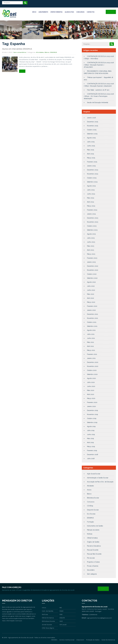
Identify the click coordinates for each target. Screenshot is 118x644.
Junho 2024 (91, 194)
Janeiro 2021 (91, 358)
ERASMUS (53, 52)
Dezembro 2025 (93, 122)
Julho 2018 (91, 459)
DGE (61, 614)
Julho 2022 (91, 286)
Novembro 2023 (93, 222)
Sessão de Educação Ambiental (98, 103)
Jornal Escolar (47, 625)
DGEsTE (62, 618)
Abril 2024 (91, 202)
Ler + (22, 71)
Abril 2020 (91, 394)
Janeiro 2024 (91, 214)
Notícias (90, 534)
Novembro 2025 (93, 126)
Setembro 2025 (92, 134)
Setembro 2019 (92, 422)
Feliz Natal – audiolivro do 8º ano (98, 90)
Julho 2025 (91, 142)
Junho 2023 (91, 242)
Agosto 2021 (91, 330)
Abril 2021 (90, 346)
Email (103, 589)
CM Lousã (63, 625)
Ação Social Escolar (94, 474)
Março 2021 (91, 350)
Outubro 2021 (92, 322)
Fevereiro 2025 (92, 162)
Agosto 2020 (91, 378)
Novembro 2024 (93, 174)
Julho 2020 (91, 382)
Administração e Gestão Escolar (98, 478)
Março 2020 (91, 398)
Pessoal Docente (93, 550)
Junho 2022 (91, 290)
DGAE (61, 611)
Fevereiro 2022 (92, 306)
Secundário (91, 570)
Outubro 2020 (92, 370)
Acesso (111, 12)
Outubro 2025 (92, 130)
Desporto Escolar (93, 510)
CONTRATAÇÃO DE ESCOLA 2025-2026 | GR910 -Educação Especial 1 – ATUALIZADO (99, 65)
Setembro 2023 (92, 230)
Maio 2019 (90, 438)
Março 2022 (91, 302)
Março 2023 (91, 254)
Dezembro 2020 (93, 362)
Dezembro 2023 (93, 218)
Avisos (89, 490)
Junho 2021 (91, 338)
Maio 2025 (91, 150)
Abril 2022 (91, 298)
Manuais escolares (93, 530)
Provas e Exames (93, 566)
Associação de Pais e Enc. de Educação (100, 482)
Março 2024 (91, 206)
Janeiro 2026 (91, 118)
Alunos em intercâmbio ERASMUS (17, 49)
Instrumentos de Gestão (95, 526)
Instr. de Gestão (48, 611)
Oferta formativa (92, 538)
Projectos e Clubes (93, 562)
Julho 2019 (91, 430)
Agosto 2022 (91, 282)
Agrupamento (43, 12)
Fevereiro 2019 (92, 451)
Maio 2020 (91, 390)
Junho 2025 (91, 146)
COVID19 (90, 506)
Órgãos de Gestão (93, 542)
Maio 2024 (91, 198)
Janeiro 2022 (91, 310)
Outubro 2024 (92, 178)
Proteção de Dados (93, 640)
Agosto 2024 (91, 186)
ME (61, 608)
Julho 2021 (91, 334)
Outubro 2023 (92, 226)
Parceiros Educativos (94, 546)
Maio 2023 (91, 246)
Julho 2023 (91, 238)
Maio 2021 (90, 342)
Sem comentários (20, 52)
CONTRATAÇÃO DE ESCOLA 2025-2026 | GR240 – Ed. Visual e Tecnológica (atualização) (99, 96)
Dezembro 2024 (93, 170)
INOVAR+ (54, 640)
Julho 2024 (91, 190)
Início (34, 12)
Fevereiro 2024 (92, 210)
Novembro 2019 (92, 414)
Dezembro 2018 (93, 455)
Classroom (80, 640)
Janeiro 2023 (91, 262)
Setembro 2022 (92, 278)
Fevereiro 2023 (92, 258)
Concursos (80, 12)
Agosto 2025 (91, 138)
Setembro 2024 (92, 182)
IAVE (61, 621)
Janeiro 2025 (91, 166)
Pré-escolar (91, 558)
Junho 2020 (91, 386)
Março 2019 (91, 447)
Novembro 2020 (93, 366)
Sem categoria (92, 574)
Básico (47, 52)
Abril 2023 (91, 250)
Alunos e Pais (69, 12)
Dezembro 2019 (92, 410)
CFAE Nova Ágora (48, 628)
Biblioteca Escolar (93, 498)
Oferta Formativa (56, 12)
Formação (90, 522)
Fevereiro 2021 (92, 354)
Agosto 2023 (91, 234)
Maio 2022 (91, 294)
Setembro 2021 (92, 326)
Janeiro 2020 (91, 406)
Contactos (91, 12)
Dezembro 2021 (92, 314)
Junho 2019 (91, 434)
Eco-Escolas (91, 514)
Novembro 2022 (93, 270)
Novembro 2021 (92, 318)
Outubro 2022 (92, 274)
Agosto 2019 (91, 426)
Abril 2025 (90, 154)
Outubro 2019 (92, 418)
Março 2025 (91, 158)
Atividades (40, 52)
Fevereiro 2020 (92, 402)
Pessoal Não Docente (94, 554)
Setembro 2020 (92, 374)
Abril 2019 (90, 442)
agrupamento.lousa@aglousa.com (99, 618)
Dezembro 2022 (93, 266)
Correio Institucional (67, 640)
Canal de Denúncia (108, 640)
